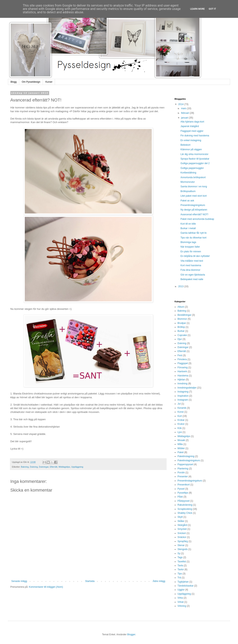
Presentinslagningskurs (193, 205)
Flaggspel (183, 363)
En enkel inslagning (191, 140)
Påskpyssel (184, 501)
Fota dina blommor (190, 270)
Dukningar (44, 467)
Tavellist (182, 562)
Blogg (14, 82)
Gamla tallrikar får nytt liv (194, 233)
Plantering (183, 469)
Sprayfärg (183, 541)
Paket (181, 452)
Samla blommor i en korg (194, 187)
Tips (180, 574)
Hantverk (182, 371)
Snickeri (182, 533)
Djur (180, 339)
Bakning (25, 467)
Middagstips (64, 467)
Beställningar (184, 315)
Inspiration (183, 396)
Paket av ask (187, 201)
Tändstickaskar (186, 586)
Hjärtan (181, 380)
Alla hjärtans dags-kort (192, 122)
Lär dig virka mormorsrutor (194, 154)
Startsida (90, 581)
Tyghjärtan (183, 582)
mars (184, 108)
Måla (180, 444)
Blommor (182, 319)
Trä (179, 578)
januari (185, 118)
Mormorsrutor (188, 182)
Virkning (182, 606)
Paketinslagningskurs (189, 460)
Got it (212, 9)
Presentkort (184, 485)
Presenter (183, 477)
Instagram (183, 400)
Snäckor (182, 537)
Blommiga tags (188, 242)
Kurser (49, 82)
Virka (180, 598)
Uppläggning (77, 467)
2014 (181, 104)
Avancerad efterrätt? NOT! (194, 214)
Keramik (182, 408)
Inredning (182, 384)
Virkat (180, 602)
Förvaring (183, 367)
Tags (180, 557)
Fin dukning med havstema (195, 136)
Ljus (180, 432)
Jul (179, 404)
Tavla (180, 566)
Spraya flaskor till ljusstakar (195, 159)
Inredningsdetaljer (187, 388)
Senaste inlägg (19, 581)
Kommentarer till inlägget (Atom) (46, 587)
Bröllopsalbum (188, 191)
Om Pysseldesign (31, 82)
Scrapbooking (185, 509)
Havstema (183, 376)
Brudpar (182, 323)
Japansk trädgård (190, 126)
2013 (181, 286)
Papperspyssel (185, 464)
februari (185, 113)
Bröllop (181, 327)
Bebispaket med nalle (192, 279)
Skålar (181, 521)
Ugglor (181, 590)
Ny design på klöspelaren (194, 210)
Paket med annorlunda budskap (197, 219)
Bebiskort (185, 145)
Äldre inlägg (159, 581)
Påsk (180, 497)
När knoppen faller (190, 247)
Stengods (183, 549)
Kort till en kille (188, 224)
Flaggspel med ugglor (192, 131)
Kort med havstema (191, 265)
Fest (180, 355)
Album (181, 307)
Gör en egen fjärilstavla (193, 275)
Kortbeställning (188, 173)
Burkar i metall (188, 228)
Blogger (131, 634)
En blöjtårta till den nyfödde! (195, 256)
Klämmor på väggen (191, 149)
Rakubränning (185, 505)
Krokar (181, 420)
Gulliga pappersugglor (192, 168)
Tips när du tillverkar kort (193, 238)
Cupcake (182, 335)
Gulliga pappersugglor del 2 (195, 163)
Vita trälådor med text (192, 261)
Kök (180, 428)
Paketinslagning (186, 456)
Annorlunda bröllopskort (193, 177)
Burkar (181, 331)
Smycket (182, 529)
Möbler (181, 448)
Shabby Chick (185, 513)
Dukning (34, 467)
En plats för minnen (191, 252)
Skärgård (182, 525)
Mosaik (181, 440)
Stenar (181, 545)
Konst (181, 412)
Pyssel (181, 489)
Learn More (198, 9)
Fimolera (182, 359)
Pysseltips (183, 493)
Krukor (181, 424)
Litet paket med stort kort (194, 196)
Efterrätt (54, 467)
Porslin (181, 473)
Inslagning (183, 392)
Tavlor (181, 569)
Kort (180, 416)
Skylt (180, 517)
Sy (179, 553)
